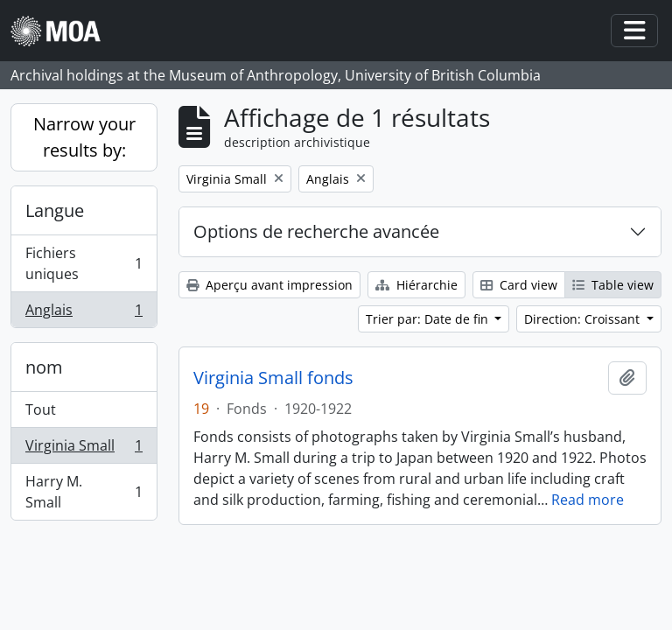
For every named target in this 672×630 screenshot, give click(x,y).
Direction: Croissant (584, 319)
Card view (519, 285)
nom (44, 367)
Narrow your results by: (84, 137)
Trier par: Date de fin (429, 319)
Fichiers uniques (84, 263)
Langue (55, 210)
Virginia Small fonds (273, 378)
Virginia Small (84, 449)
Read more (588, 500)
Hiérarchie (416, 285)
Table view (613, 285)
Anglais (84, 313)
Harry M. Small (84, 492)
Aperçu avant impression (269, 285)
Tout (41, 409)
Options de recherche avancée (316, 231)
